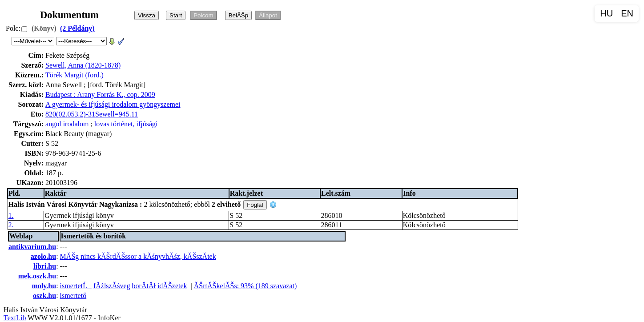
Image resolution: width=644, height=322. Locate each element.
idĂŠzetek (172, 286)
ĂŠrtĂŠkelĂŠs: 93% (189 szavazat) (246, 286)
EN (627, 13)
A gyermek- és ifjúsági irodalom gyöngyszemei (113, 104)
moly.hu (44, 286)
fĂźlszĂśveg (112, 286)
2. (11, 225)
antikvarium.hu (32, 247)
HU (606, 13)
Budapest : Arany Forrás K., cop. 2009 (100, 95)
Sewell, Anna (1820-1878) (83, 65)
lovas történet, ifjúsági (126, 124)
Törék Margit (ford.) (74, 75)
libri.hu (45, 266)
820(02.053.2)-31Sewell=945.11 (92, 114)
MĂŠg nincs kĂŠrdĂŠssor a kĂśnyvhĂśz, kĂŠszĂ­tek (138, 256)
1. (11, 215)
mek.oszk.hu (37, 276)
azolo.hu (43, 256)
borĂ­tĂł (144, 286)
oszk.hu (44, 296)
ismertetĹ (76, 286)
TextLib (15, 318)
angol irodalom (67, 124)
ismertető (73, 296)
